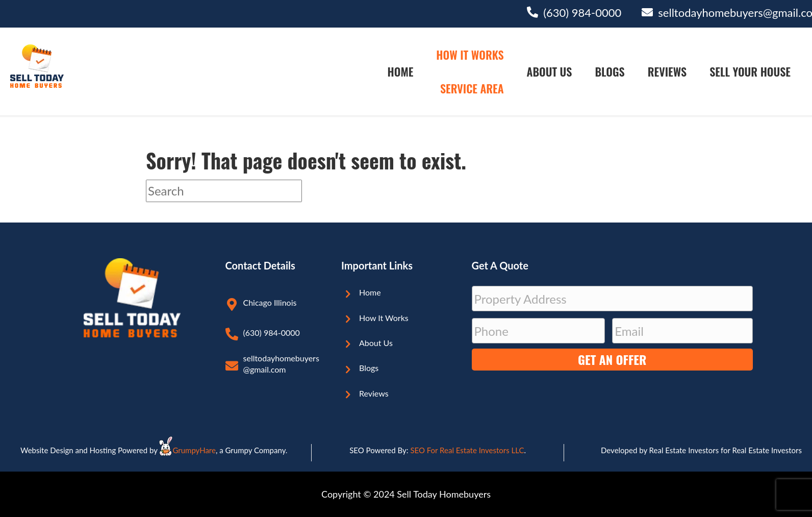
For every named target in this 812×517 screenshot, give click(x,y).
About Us (550, 71)
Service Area (472, 88)
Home (401, 71)
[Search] (224, 191)
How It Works (470, 55)
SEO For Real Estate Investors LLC (467, 450)
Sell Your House (750, 71)
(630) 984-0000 (582, 13)
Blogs (610, 71)
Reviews (667, 71)
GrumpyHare (194, 450)
